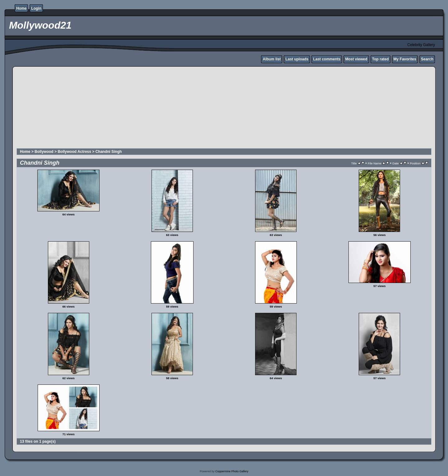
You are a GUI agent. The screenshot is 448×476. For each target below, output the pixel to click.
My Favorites (405, 59)
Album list (272, 59)
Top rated (380, 59)
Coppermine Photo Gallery (232, 471)
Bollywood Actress (74, 152)
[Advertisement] (167, 108)
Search (427, 59)
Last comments (327, 59)
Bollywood (44, 152)
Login (36, 8)
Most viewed (356, 59)
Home (21, 8)
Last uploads (297, 59)
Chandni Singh (109, 152)
